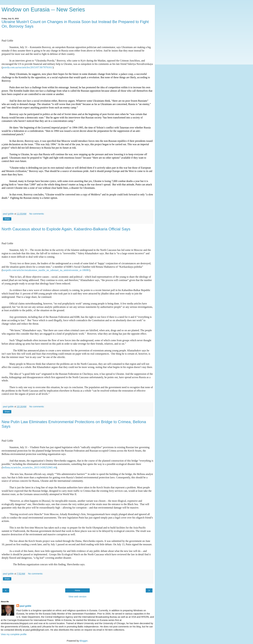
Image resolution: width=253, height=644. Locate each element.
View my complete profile (14, 634)
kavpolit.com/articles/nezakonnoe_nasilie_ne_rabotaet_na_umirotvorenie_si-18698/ (46, 270)
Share (7, 219)
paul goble (25, 606)
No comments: (37, 214)
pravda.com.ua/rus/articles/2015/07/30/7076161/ (28, 67)
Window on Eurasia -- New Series (43, 10)
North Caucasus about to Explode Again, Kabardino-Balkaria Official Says (66, 229)
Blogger (84, 641)
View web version (77, 597)
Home (77, 590)
